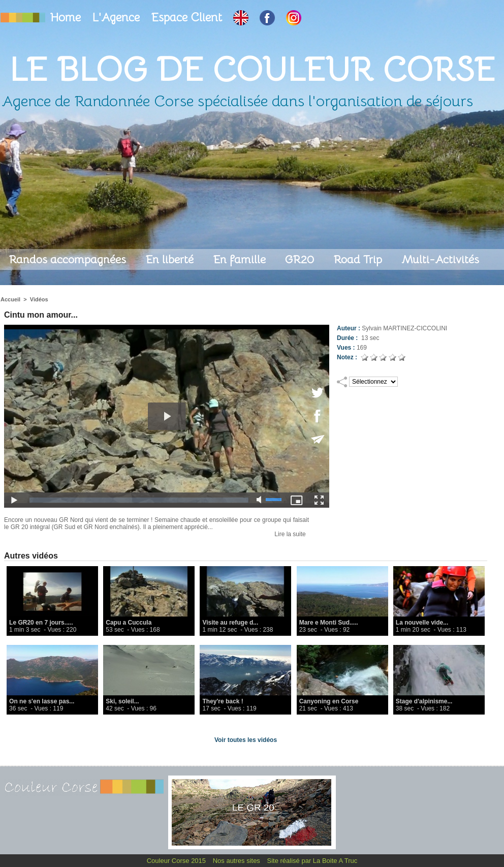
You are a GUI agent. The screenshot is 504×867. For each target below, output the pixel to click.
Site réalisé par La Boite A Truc (312, 861)
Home (67, 18)
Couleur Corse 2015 (177, 861)
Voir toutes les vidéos (246, 740)
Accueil (10, 299)
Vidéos (39, 299)
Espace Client (188, 18)
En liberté (171, 259)
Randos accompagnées (69, 259)
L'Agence (117, 18)
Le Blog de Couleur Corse (252, 69)
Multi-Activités (440, 259)
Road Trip (359, 259)
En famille (241, 259)
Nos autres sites (238, 861)
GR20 (301, 259)
